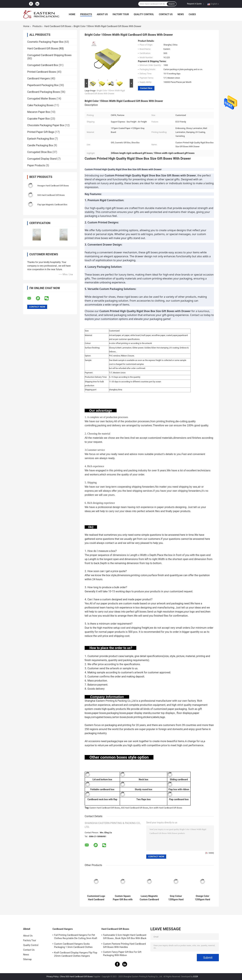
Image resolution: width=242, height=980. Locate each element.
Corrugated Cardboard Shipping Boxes (49, 55)
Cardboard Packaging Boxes (44, 92)
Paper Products (36, 165)
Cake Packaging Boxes (40, 105)
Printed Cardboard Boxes (42, 72)
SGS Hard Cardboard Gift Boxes (51, 195)
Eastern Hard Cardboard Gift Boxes (105, 808)
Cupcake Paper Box (38, 119)
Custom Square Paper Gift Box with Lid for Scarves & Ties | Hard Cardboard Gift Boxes (123, 898)
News (181, 14)
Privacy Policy (53, 977)
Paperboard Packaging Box (43, 85)
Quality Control (144, 14)
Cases (192, 14)
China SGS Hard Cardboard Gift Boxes (76, 977)
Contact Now (146, 88)
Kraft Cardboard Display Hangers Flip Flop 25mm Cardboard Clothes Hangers (76, 954)
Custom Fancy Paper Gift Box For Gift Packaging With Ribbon (122, 954)
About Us (102, 14)
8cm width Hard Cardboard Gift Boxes (166, 808)
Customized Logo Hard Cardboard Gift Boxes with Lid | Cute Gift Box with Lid (96, 898)
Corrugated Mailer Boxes (42, 99)
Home (72, 14)
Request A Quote (194, 4)
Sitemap (27, 959)
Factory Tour (121, 14)
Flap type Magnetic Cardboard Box (52, 205)
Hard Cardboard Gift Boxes (58, 26)
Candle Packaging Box (40, 145)
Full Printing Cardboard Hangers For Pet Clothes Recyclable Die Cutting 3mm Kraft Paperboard (76, 937)
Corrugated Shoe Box (39, 152)
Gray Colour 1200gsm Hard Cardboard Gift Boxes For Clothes (176, 898)
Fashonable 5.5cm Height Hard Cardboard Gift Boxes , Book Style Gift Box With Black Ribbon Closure (125, 937)
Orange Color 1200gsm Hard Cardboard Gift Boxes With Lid (202, 898)
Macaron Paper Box (39, 112)
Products (86, 14)
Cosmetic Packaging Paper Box (45, 42)
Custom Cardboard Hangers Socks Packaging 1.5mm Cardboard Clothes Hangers (73, 946)
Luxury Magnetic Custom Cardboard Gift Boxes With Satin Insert (149, 898)
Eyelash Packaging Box (41, 139)
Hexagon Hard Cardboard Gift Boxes (53, 186)
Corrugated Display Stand (42, 159)
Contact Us (166, 14)
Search (172, 4)
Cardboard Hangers (39, 79)
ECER (196, 977)
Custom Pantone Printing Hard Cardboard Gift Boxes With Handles (124, 945)
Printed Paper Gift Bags (41, 132)
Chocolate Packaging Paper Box (46, 125)
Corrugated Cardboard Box (43, 65)
